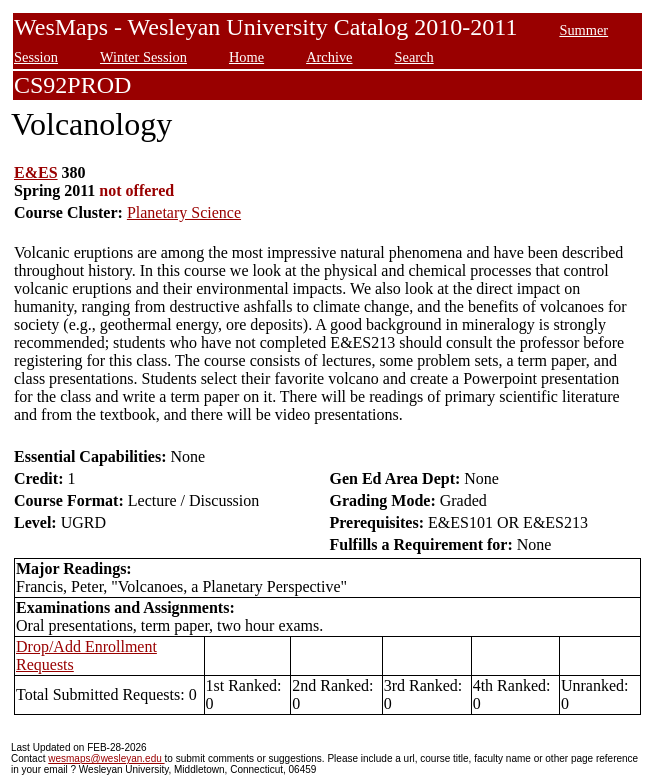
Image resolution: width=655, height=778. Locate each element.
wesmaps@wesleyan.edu (106, 758)
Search (413, 57)
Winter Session (143, 57)
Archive (329, 57)
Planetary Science (184, 212)
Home (246, 57)
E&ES (36, 172)
